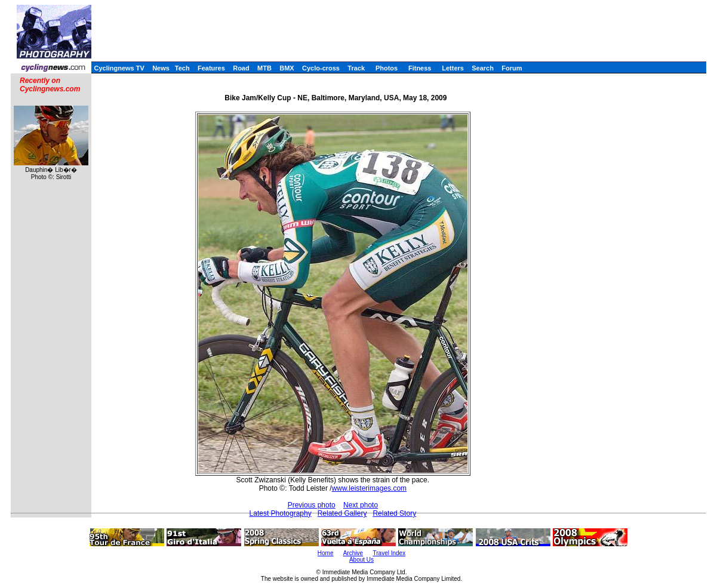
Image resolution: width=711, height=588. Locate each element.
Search (483, 68)
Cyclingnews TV (119, 68)
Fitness (420, 68)
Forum (512, 68)
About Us (361, 560)
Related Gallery (342, 513)
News (161, 68)
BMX (287, 68)
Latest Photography (281, 513)
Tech (182, 68)
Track (356, 68)
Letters (453, 68)
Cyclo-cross (321, 68)
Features (211, 68)
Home (326, 553)
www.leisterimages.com (369, 488)
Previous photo (312, 505)
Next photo (361, 505)
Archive (353, 553)
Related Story (394, 513)
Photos (387, 68)
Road (241, 68)
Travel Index (390, 553)
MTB (264, 68)
